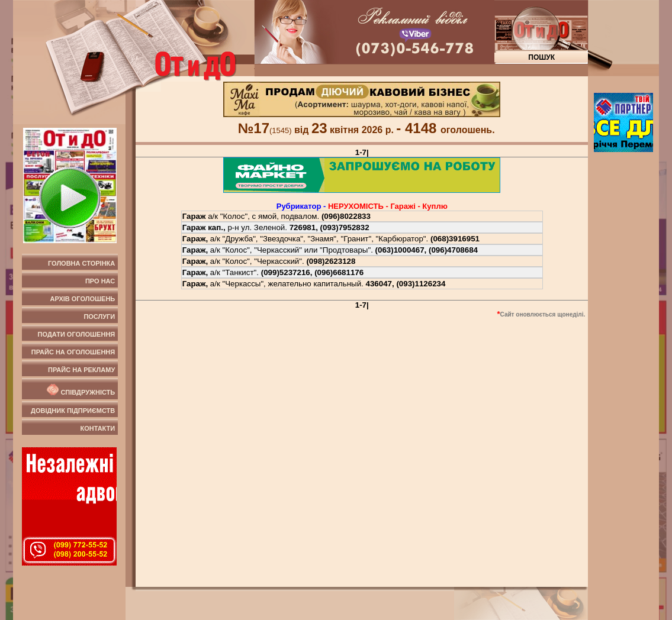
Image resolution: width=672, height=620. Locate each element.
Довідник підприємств (73, 411)
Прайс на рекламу (81, 370)
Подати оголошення (77, 334)
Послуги (99, 317)
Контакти (97, 428)
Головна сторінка (81, 263)
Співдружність (80, 390)
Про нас (100, 281)
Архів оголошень (83, 299)
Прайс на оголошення (73, 352)
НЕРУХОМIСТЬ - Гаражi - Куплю (388, 206)
